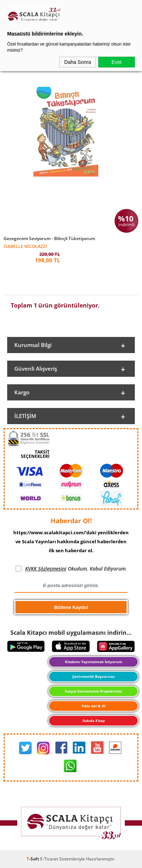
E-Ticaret (49, 859)
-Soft (33, 859)
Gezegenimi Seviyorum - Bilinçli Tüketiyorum (49, 239)
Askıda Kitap (94, 721)
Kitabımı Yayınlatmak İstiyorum (94, 662)
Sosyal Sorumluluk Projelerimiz (93, 691)
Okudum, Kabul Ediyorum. (71, 569)
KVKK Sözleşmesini (46, 569)
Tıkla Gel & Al (93, 706)
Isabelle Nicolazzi (25, 246)
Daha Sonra (78, 62)
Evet (117, 62)
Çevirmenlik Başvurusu (93, 676)
